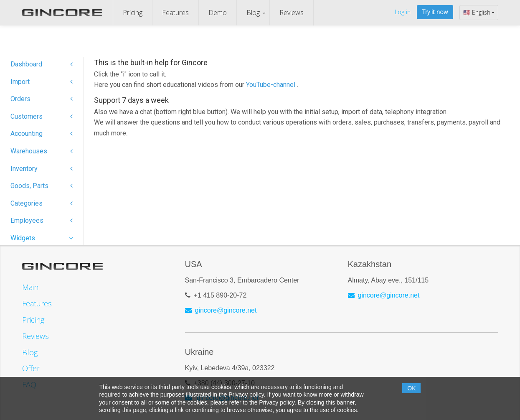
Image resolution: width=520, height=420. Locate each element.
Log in (403, 12)
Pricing (133, 13)
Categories (42, 203)
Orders (42, 99)
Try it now (435, 12)
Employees (42, 220)
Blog (253, 13)
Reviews (292, 13)
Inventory (42, 169)
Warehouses (42, 151)
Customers (42, 116)
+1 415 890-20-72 (220, 295)
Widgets (42, 238)
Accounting (42, 134)
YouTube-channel (271, 85)
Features (175, 13)
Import (42, 82)
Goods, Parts (42, 186)
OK (411, 388)
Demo (218, 13)
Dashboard (42, 64)
